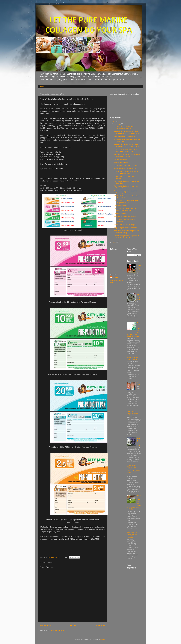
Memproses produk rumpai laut (125, 217)
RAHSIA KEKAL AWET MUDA (124, 136)
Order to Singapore (121, 206)
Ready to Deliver (120, 214)
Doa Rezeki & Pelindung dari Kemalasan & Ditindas (124, 128)
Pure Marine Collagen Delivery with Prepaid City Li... (126, 187)
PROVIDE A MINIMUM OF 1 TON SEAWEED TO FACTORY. (126, 150)
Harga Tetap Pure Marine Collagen (126, 165)
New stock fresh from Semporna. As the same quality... (126, 232)
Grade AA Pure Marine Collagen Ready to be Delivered (125, 210)
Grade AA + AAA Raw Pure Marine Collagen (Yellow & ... (126, 202)
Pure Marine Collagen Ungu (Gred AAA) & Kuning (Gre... (126, 172)
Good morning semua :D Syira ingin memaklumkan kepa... (126, 237)
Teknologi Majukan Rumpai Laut (125, 168)
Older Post (100, 625)
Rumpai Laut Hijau (120, 159)
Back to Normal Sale (121, 162)
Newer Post (46, 625)
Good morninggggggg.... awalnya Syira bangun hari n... (126, 192)
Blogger (103, 639)
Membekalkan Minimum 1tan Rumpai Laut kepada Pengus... (127, 155)
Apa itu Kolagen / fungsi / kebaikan (133, 358)
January (117, 124)
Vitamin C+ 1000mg (139, 268)
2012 (115, 242)
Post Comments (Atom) (58, 630)
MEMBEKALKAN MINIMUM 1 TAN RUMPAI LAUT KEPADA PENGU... (127, 132)
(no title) (138, 383)
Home (42, 87)
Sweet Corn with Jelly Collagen (125, 225)
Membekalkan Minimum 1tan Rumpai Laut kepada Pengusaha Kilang (134, 469)
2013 (115, 121)
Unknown (116, 277)
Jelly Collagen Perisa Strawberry (125, 228)
